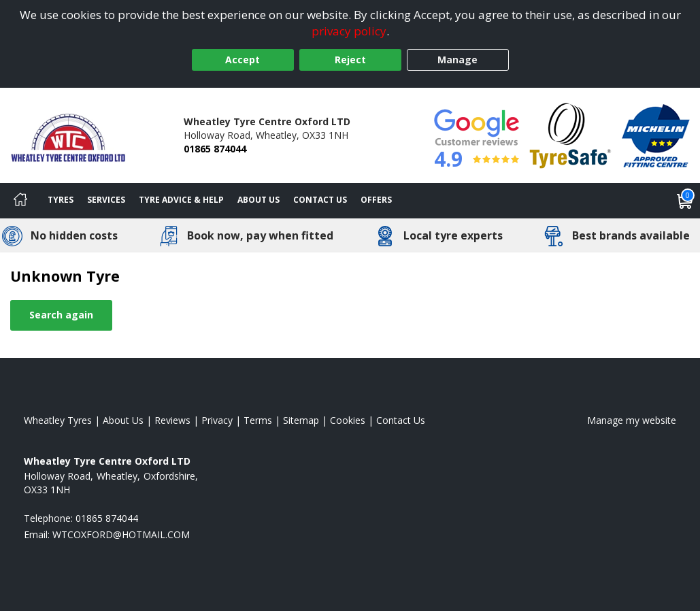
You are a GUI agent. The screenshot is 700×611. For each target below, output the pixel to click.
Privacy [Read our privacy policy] (217, 420)
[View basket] (685, 201)
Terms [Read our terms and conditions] (258, 420)
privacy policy (349, 31)
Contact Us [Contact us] (320, 200)
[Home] (20, 201)
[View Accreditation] (570, 134)
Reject (350, 60)
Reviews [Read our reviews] (172, 420)
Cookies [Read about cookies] (348, 420)
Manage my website (632, 420)
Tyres (61, 200)
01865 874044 (215, 149)
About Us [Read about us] (123, 420)
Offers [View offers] (376, 200)
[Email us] (121, 534)
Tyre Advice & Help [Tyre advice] (181, 200)
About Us (259, 200)
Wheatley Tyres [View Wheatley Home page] (58, 420)
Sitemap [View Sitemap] (301, 420)
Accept (243, 60)
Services (106, 200)
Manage (457, 60)
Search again (61, 315)
